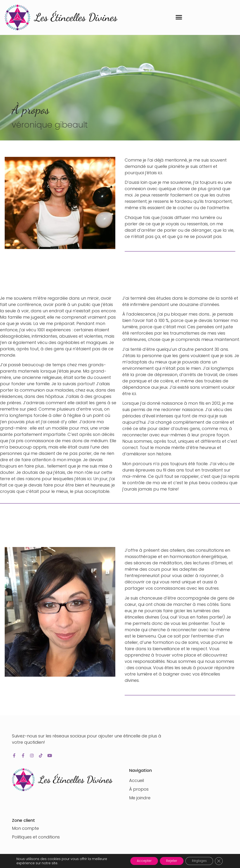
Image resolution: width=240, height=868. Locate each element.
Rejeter (168, 861)
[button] (179, 17)
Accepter (139, 861)
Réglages (197, 861)
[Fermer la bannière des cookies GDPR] (218, 861)
